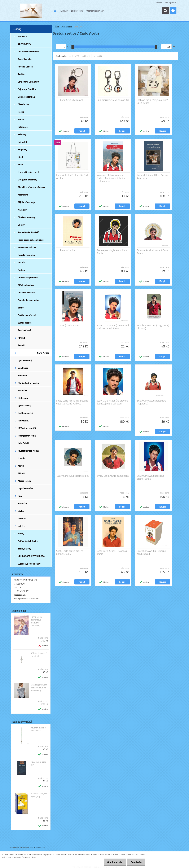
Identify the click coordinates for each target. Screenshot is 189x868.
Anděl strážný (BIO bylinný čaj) (39, 795)
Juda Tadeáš (24, 443)
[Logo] (31, 11)
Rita (20, 496)
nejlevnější (74, 56)
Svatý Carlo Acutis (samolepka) (73, 476)
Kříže (20, 165)
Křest (20, 157)
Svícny (21, 534)
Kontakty (64, 11)
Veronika (22, 519)
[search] (165, 11)
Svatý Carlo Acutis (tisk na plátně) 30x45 (150, 477)
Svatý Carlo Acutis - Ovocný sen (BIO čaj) (151, 552)
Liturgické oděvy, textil (29, 172)
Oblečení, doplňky (26, 217)
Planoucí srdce (68, 250)
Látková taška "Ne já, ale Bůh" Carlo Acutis (153, 101)
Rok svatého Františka (28, 52)
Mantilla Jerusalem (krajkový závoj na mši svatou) (39, 688)
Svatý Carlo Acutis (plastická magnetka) (152, 402)
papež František (25, 488)
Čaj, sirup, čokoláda (27, 89)
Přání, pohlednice (26, 285)
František (22, 391)
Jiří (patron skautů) (27, 428)
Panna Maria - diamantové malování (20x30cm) (37, 621)
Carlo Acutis (43, 353)
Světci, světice (25, 323)
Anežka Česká (24, 330)
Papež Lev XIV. (25, 59)
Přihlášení (159, 3)
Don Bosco (23, 368)
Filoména (22, 375)
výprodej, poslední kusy (29, 564)
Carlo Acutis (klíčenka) (72, 100)
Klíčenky (22, 134)
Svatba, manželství (27, 315)
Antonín (22, 338)
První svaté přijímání (28, 278)
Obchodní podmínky (95, 11)
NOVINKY (22, 37)
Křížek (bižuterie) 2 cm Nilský (39, 655)
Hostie (21, 112)
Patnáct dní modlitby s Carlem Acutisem (153, 177)
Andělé (21, 74)
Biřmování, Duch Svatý (29, 82)
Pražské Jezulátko (26, 255)
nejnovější (98, 56)
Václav (21, 511)
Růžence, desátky (26, 293)
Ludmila (22, 458)
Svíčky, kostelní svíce (28, 541)
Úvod (57, 27)
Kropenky (22, 150)
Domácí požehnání (27, 97)
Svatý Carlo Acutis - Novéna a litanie (112, 552)
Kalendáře (23, 127)
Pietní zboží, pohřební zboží (31, 240)
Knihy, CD (22, 142)
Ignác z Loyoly (25, 406)
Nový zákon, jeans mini (38, 763)
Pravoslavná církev (27, 247)
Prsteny (22, 270)
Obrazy (21, 225)
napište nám (20, 595)
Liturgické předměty (27, 180)
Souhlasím (136, 862)
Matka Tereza (24, 481)
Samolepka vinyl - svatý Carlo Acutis (112, 252)
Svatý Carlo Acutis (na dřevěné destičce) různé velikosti (72, 402)
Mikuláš (22, 473)
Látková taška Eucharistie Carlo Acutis (73, 177)
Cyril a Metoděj (25, 360)
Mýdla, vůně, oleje (27, 202)
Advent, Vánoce (25, 67)
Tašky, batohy (24, 549)
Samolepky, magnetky (28, 300)
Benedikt (22, 345)
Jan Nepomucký (25, 413)
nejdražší (86, 56)
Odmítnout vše (115, 862)
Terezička (22, 503)
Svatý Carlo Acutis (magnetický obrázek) (153, 327)
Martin (21, 466)
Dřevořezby (23, 104)
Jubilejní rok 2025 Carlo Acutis (113, 100)
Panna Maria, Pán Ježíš (29, 232)
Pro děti (22, 262)
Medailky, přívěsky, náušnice (32, 187)
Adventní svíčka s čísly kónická (38, 729)
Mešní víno (23, 195)
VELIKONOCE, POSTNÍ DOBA (31, 556)
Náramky (22, 210)
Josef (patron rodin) (27, 436)
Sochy (21, 308)
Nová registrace (170, 3)
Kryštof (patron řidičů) (28, 451)
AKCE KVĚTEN (25, 44)
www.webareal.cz (38, 848)
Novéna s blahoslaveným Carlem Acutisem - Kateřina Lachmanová (111, 178)
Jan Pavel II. (23, 421)
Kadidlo (21, 119)
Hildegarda (23, 398)
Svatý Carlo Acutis (70, 325)
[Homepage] (55, 11)
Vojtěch (21, 526)
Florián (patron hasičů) (29, 383)
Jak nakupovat (77, 11)
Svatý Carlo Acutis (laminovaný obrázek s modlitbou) (113, 327)
